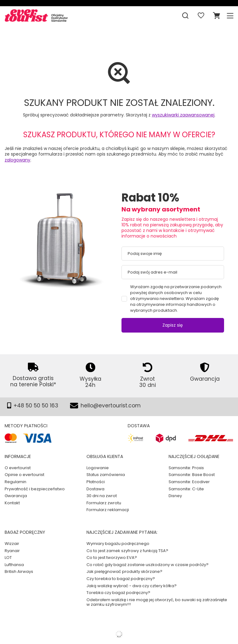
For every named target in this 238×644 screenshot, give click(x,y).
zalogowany (18, 160)
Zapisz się (173, 325)
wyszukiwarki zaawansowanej (183, 115)
